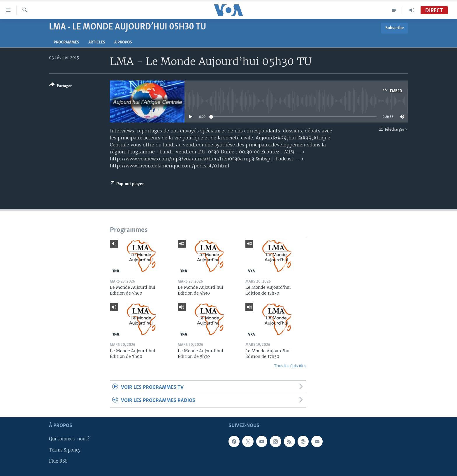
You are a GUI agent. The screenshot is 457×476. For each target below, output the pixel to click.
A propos (123, 42)
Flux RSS (58, 461)
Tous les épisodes (290, 366)
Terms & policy (65, 450)
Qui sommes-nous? (69, 439)
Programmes (66, 42)
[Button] (60, 86)
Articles (97, 42)
